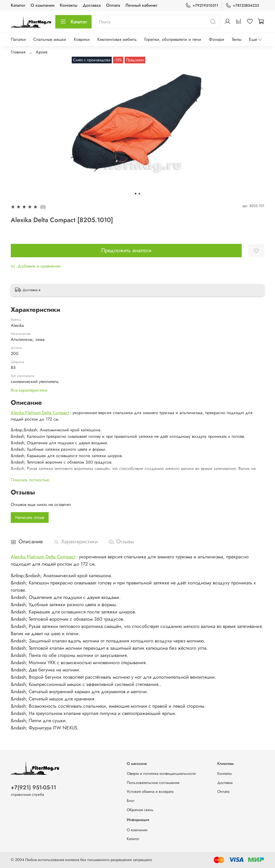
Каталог (18, 5)
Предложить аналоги (126, 250)
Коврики (82, 39)
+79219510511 (202, 6)
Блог (131, 801)
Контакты (69, 5)
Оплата (113, 5)
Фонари (217, 39)
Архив (41, 52)
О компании (43, 5)
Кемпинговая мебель (117, 39)
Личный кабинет (141, 5)
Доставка (92, 5)
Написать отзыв (30, 517)
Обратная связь (140, 810)
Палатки (18, 39)
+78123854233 (242, 6)
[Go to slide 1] (136, 194)
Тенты (237, 39)
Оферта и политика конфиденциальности (161, 773)
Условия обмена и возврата (150, 791)
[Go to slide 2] (139, 194)
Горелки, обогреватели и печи (173, 39)
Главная (18, 52)
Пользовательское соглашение (153, 783)
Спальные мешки (50, 39)
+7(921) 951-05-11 (33, 787)
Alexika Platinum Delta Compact (40, 413)
